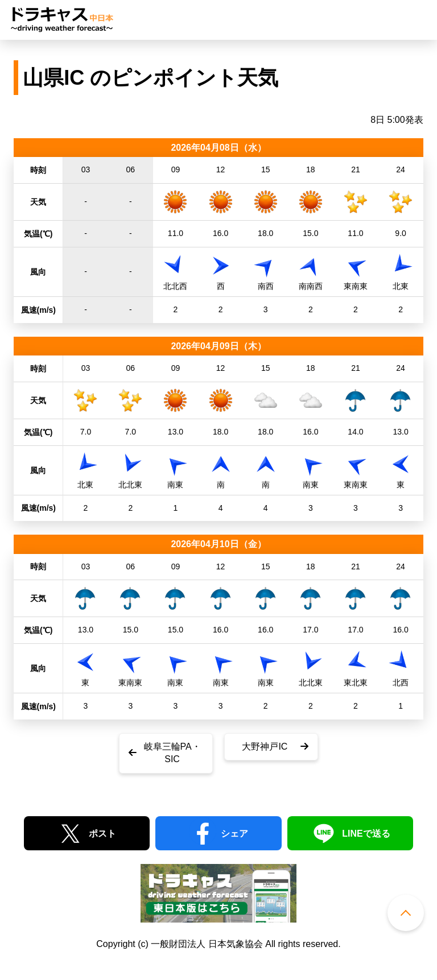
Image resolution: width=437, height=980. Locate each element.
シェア (234, 834)
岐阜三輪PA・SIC (172, 753)
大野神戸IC (265, 747)
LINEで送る (366, 834)
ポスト (102, 834)
